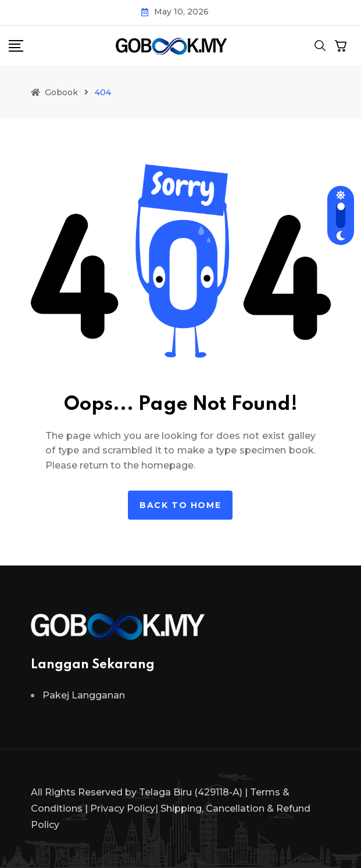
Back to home (180, 505)
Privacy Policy (123, 808)
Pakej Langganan (84, 695)
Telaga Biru (165, 792)
